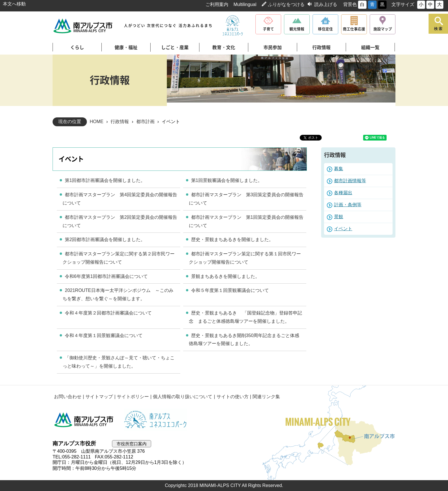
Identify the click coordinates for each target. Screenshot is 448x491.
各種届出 (343, 193)
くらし (77, 47)
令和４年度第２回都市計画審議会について (108, 313)
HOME (97, 122)
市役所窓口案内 (132, 444)
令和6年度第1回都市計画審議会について (106, 276)
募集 (339, 169)
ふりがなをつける (286, 4)
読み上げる (326, 4)
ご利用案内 (217, 4)
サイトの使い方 (233, 397)
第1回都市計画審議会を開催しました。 (105, 180)
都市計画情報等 (350, 181)
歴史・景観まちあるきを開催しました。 (232, 240)
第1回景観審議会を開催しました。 (227, 180)
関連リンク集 (266, 397)
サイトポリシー (133, 397)
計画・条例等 (348, 205)
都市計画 (145, 122)
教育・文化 (224, 47)
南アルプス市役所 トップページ (83, 26)
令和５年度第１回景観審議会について (230, 290)
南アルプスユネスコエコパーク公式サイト (233, 26)
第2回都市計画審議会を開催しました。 (105, 240)
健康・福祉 (126, 47)
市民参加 (273, 47)
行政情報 (321, 47)
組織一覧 (370, 47)
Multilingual (245, 4)
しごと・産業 (175, 47)
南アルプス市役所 (84, 420)
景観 (339, 217)
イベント (343, 229)
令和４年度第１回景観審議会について (104, 335)
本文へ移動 (14, 4)
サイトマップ (99, 397)
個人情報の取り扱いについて (183, 397)
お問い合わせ (68, 397)
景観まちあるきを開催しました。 (225, 276)
